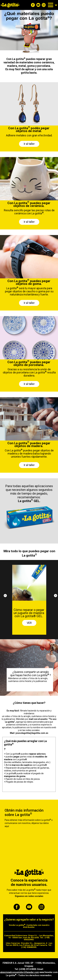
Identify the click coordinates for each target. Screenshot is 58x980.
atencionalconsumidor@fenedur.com (20, 972)
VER (29, 623)
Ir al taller (29, 144)
